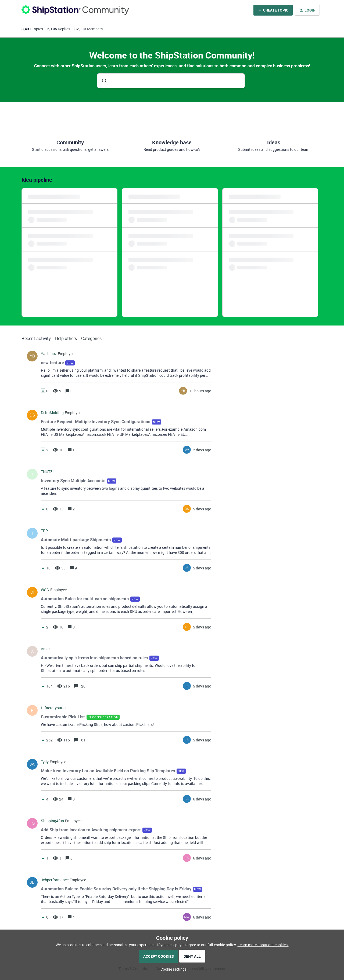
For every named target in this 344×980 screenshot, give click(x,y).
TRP (44, 531)
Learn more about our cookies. (263, 945)
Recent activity (36, 338)
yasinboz (49, 354)
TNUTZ (47, 472)
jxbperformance (55, 880)
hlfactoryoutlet (54, 708)
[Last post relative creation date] (200, 391)
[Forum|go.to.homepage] (75, 10)
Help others (66, 338)
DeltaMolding (52, 413)
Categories (91, 338)
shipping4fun (52, 821)
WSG (45, 590)
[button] (172, 969)
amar (45, 649)
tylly (45, 762)
